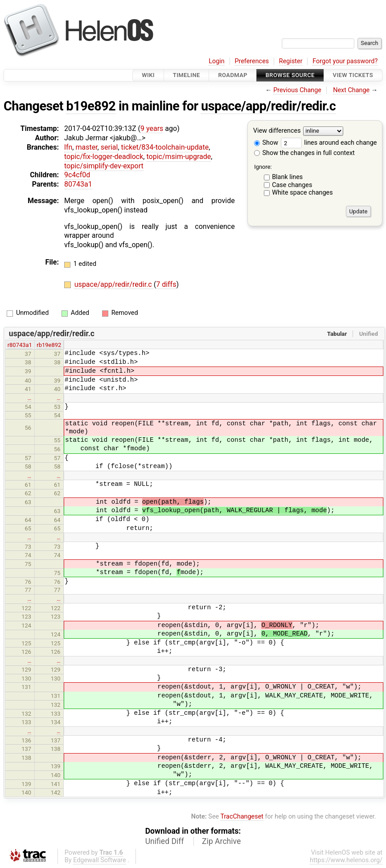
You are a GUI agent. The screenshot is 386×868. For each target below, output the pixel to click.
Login (217, 61)
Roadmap (233, 75)
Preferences (252, 61)
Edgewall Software (100, 860)
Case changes (292, 185)
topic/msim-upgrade (179, 157)
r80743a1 (20, 345)
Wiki (148, 75)
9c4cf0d (77, 175)
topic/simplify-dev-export (104, 166)
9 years (152, 128)
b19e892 (91, 106)
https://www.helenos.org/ (346, 860)
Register (291, 61)
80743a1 (78, 184)
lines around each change (329, 143)
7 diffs (166, 284)
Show (266, 143)
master (86, 147)
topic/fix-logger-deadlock (104, 157)
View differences (277, 131)
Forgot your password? (345, 61)
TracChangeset (242, 817)
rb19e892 (49, 345)
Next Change (351, 90)
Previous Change (297, 90)
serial (109, 147)
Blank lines (287, 177)
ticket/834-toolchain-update (165, 147)
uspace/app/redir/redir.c (268, 106)
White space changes (302, 193)
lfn (68, 147)
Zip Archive (221, 841)
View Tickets (353, 75)
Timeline (187, 75)
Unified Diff (165, 841)
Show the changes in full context (304, 153)
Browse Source (290, 75)
